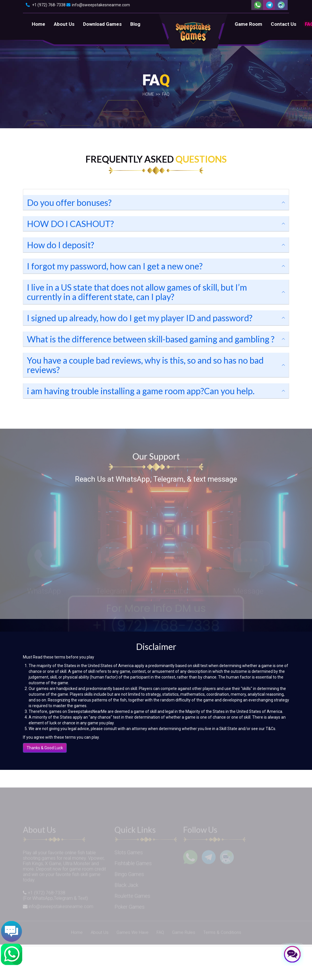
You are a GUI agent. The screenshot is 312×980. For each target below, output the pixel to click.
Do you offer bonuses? (69, 202)
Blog (135, 24)
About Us (64, 24)
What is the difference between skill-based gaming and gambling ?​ (151, 339)
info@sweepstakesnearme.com (98, 5)
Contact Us (284, 24)
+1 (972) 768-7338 (46, 5)
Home (38, 24)
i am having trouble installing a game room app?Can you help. (141, 391)
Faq (166, 97)
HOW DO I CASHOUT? (70, 224)
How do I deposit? (61, 245)
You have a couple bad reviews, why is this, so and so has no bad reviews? (145, 365)
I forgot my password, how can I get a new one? (115, 266)
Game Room (248, 24)
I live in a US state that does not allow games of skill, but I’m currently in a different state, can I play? (137, 292)
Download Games (102, 24)
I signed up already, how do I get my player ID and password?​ (140, 318)
